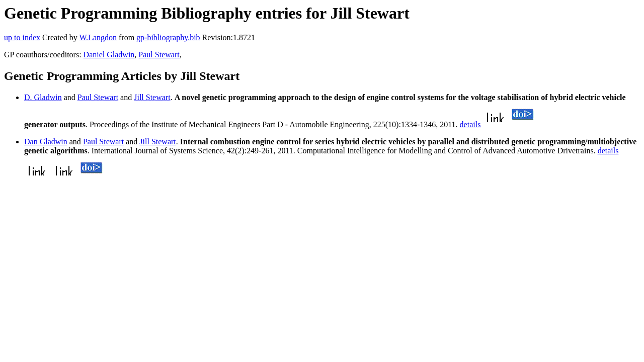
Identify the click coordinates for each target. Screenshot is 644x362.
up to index (22, 37)
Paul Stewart (159, 55)
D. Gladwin (43, 97)
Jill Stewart (152, 97)
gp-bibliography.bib (168, 37)
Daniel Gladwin (109, 55)
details (470, 124)
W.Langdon (98, 37)
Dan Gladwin (46, 142)
